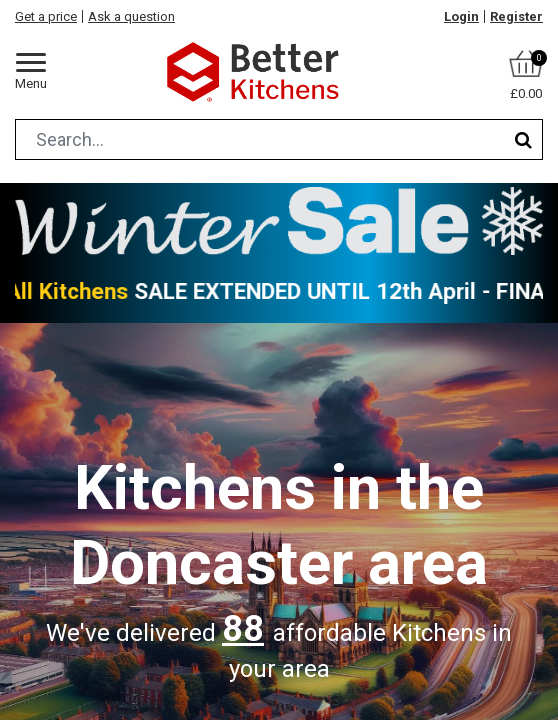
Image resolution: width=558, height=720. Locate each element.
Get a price (46, 16)
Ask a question (131, 16)
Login (461, 16)
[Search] (523, 139)
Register (516, 16)
